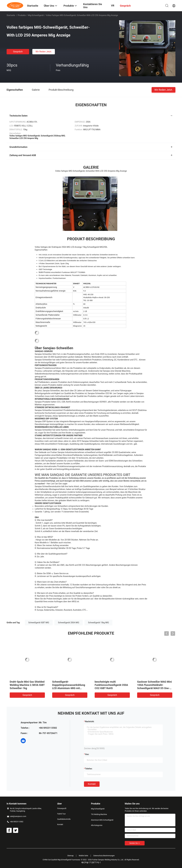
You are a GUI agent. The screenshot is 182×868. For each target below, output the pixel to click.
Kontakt (92, 784)
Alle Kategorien (97, 825)
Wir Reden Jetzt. (44, 52)
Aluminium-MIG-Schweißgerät (102, 820)
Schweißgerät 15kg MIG (98, 623)
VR (113, 6)
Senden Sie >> (135, 843)
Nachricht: (90, 721)
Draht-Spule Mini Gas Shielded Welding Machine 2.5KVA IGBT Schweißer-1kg (27, 685)
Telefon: (89, 769)
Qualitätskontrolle (64, 819)
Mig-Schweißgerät (36, 15)
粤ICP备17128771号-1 (91, 863)
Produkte (22, 15)
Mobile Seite (84, 856)
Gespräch (18, 52)
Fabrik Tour (61, 814)
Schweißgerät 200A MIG (68, 623)
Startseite (11, 15)
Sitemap (70, 856)
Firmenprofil (62, 808)
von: (87, 754)
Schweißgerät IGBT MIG (39, 623)
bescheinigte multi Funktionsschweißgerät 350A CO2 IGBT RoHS (111, 685)
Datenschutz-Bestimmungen (104, 856)
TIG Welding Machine (99, 814)
